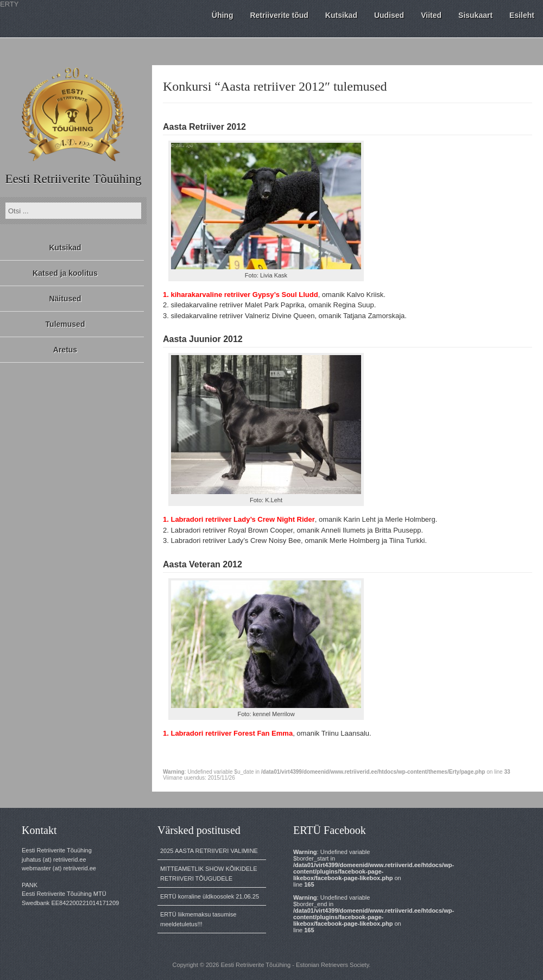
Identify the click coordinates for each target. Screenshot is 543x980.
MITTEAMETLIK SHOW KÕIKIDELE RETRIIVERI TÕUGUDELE (209, 874)
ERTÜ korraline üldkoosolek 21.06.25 (210, 896)
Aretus (65, 350)
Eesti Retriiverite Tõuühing (73, 179)
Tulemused (65, 324)
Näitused (65, 299)
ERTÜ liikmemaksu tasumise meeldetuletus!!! (198, 919)
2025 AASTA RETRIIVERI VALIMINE (209, 851)
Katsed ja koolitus (65, 273)
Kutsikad (65, 248)
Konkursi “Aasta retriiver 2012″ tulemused (275, 86)
